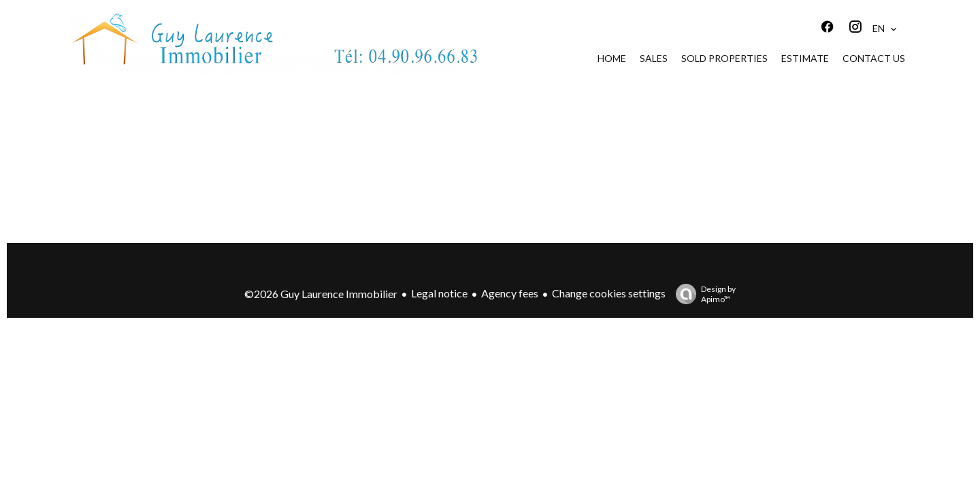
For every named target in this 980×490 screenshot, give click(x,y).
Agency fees (510, 293)
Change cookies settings (609, 293)
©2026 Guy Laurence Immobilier (321, 294)
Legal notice (439, 293)
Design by (702, 294)
